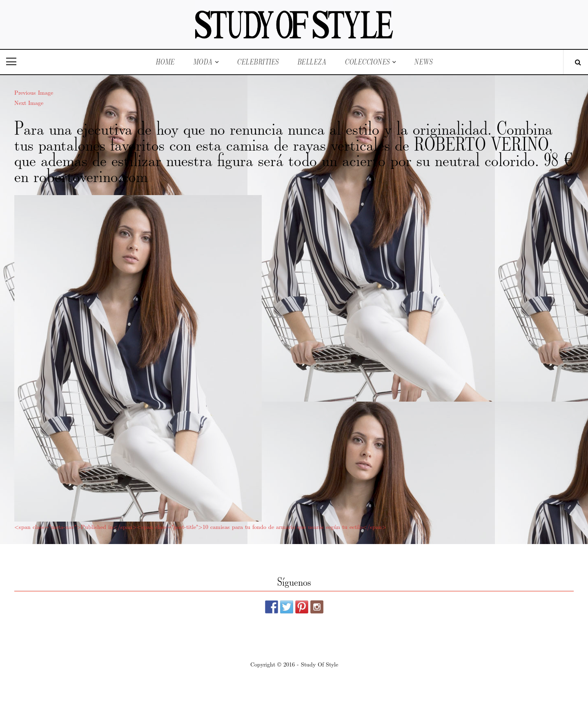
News (423, 62)
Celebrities (258, 62)
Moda (203, 62)
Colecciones (367, 62)
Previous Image (34, 92)
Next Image (29, 102)
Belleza (312, 62)
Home (165, 62)
